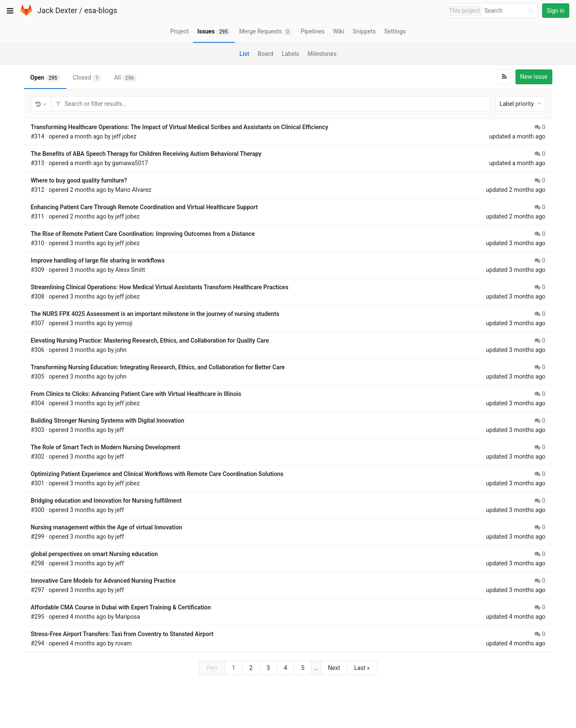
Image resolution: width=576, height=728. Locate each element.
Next (334, 668)
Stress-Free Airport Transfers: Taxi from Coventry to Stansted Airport (122, 634)
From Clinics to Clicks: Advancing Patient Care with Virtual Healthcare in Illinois (136, 394)
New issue (534, 77)
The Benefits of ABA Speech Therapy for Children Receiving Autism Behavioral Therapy (146, 154)
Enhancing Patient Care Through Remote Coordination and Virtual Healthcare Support (144, 207)
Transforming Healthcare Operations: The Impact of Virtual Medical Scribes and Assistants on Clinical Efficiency (180, 127)
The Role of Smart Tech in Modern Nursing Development (106, 447)
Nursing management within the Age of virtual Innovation (107, 527)
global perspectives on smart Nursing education (95, 554)
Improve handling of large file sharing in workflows (98, 260)
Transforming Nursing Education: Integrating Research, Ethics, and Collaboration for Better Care (158, 367)
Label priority (520, 104)
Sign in (556, 11)
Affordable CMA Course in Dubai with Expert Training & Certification (121, 607)
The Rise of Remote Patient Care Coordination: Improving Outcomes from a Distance (143, 234)
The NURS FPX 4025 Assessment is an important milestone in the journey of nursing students (155, 314)
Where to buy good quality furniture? (79, 180)
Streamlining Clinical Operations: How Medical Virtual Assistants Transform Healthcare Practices (160, 287)
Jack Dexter (57, 10)
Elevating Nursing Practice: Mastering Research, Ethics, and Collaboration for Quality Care (150, 340)
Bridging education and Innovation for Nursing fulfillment (106, 501)
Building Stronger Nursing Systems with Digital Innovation (108, 421)
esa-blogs (101, 10)
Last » (362, 668)
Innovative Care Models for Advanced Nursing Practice (103, 581)
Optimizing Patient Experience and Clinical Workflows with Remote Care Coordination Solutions (157, 474)
